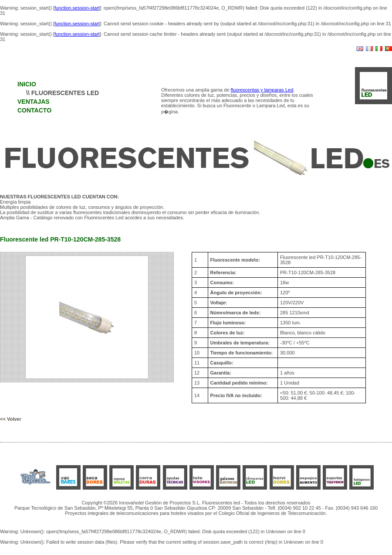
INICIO (27, 84)
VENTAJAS (34, 102)
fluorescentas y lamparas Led (262, 90)
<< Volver (11, 419)
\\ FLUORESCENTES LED (63, 93)
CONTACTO (34, 110)
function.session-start (77, 8)
